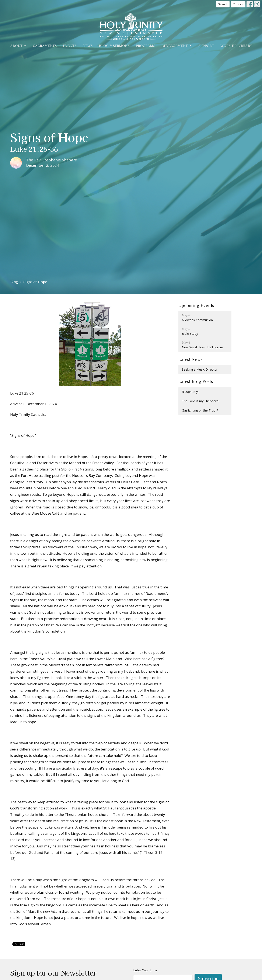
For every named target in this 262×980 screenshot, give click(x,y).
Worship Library (236, 45)
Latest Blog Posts (196, 381)
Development (177, 45)
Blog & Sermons (114, 45)
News (88, 45)
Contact (238, 4)
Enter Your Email (145, 970)
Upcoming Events (196, 305)
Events (70, 45)
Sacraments (45, 45)
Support (206, 45)
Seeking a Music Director (200, 369)
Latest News (191, 359)
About (18, 45)
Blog (14, 282)
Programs (145, 45)
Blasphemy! (190, 392)
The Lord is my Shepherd (200, 401)
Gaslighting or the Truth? (200, 410)
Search (223, 4)
